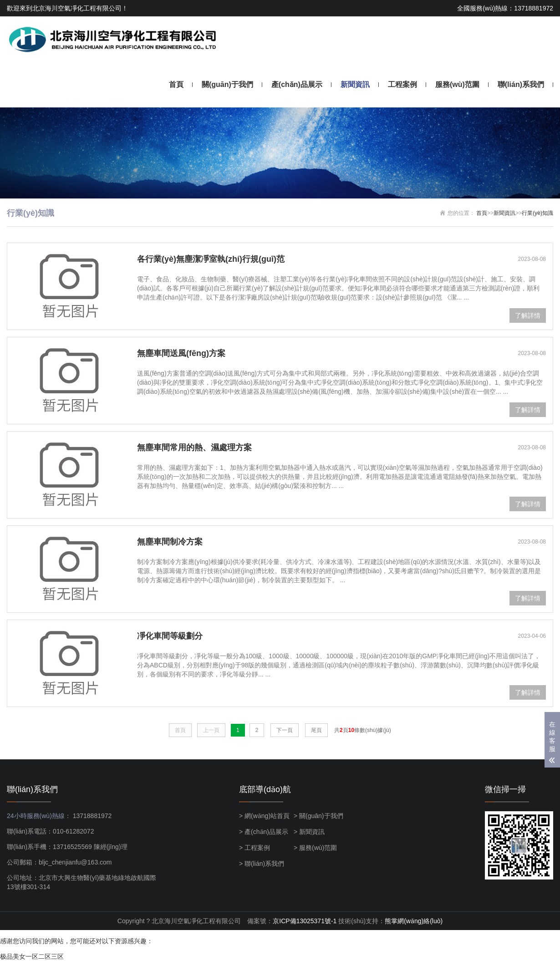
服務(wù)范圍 (457, 84)
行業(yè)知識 (537, 213)
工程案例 (402, 84)
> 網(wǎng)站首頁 (264, 816)
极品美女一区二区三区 (32, 956)
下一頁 (285, 730)
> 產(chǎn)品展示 (264, 832)
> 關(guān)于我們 (318, 816)
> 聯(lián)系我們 (262, 864)
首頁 (176, 84)
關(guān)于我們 (227, 84)
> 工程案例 (255, 848)
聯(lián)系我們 (521, 84)
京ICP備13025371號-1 (305, 921)
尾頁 (316, 730)
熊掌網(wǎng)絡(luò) (414, 921)
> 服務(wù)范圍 (315, 848)
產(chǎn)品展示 (297, 84)
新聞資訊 (355, 84)
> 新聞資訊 (309, 832)
